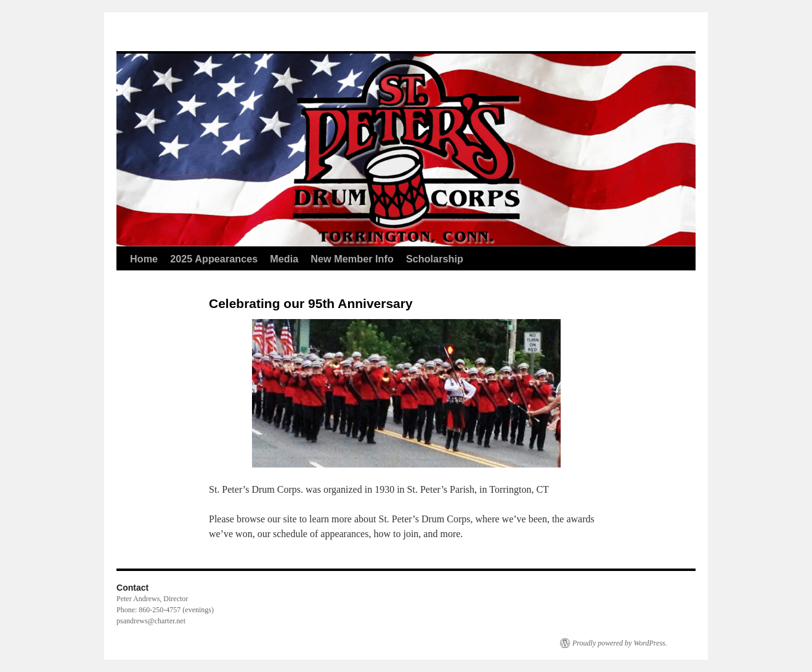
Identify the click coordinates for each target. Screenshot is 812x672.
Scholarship (435, 259)
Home (144, 259)
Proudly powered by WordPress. (620, 643)
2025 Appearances (214, 259)
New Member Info (352, 259)
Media (284, 259)
